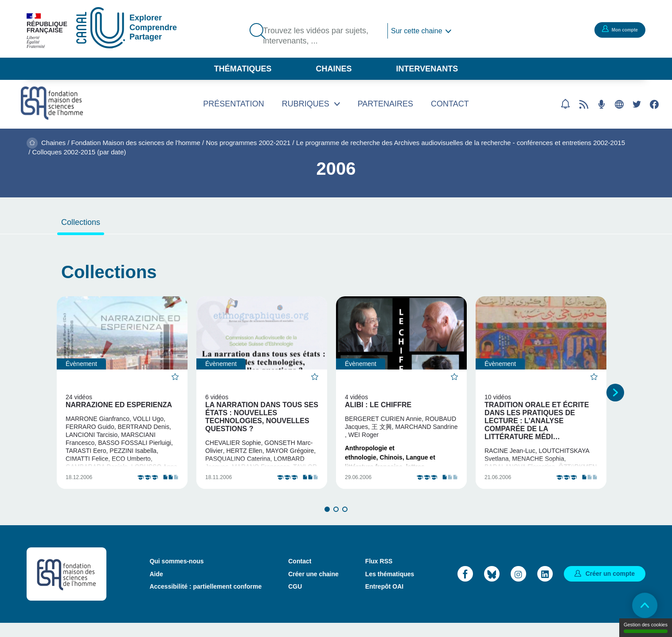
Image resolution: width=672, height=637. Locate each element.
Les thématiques (390, 588)
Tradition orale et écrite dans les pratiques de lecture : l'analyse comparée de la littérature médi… (537, 421)
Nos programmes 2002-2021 (248, 143)
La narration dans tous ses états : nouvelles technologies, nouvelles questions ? (262, 417)
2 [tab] (336, 523)
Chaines (334, 69)
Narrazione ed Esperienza (119, 405)
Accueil (32, 143)
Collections (81, 222)
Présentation (233, 104)
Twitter (637, 104)
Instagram (518, 588)
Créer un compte (610, 587)
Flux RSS (379, 575)
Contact (450, 104)
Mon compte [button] (617, 29)
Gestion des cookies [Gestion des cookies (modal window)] (646, 627)
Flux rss (584, 104)
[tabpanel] (122, 399)
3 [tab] (345, 523)
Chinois (391, 457)
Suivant (615, 399)
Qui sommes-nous (176, 575)
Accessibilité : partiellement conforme (205, 600)
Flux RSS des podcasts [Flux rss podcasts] (602, 104)
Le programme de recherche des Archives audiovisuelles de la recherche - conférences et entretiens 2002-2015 (461, 143)
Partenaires (385, 104)
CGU (295, 600)
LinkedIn (545, 588)
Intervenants (427, 69)
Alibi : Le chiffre (378, 405)
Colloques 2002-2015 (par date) (79, 152)
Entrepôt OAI (384, 600)
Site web (619, 104)
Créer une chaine (313, 588)
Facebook (654, 104)
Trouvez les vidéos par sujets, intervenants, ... (321, 37)
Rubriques (306, 104)
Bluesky (492, 588)
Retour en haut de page (641, 606)
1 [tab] (327, 523)
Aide (156, 588)
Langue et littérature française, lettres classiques (390, 467)
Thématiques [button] (243, 69)
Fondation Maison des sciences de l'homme (136, 143)
